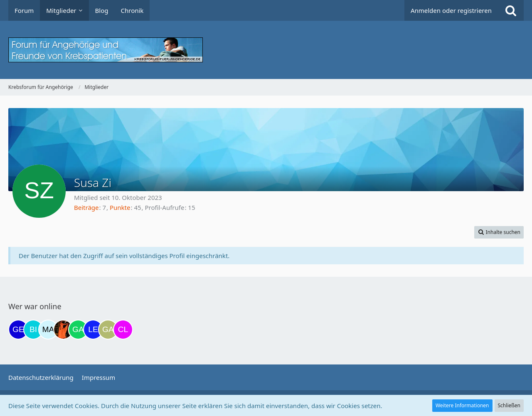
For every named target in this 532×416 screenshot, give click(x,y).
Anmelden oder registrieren (451, 10)
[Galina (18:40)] (108, 330)
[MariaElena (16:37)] (48, 330)
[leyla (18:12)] (93, 330)
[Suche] (511, 10)
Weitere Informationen (462, 405)
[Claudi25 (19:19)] (123, 330)
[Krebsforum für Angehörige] (266, 50)
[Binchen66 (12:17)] (33, 330)
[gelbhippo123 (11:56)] (18, 330)
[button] (499, 232)
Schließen (509, 405)
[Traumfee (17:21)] (63, 330)
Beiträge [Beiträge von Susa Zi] (86, 207)
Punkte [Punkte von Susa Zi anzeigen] (120, 207)
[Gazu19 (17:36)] (78, 330)
